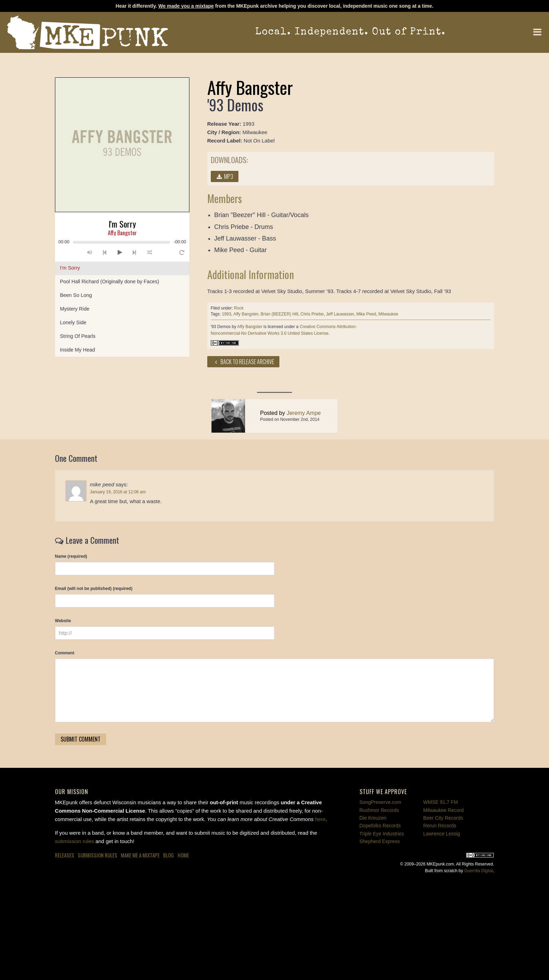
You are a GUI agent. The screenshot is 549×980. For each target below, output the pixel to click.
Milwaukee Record (443, 810)
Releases (65, 855)
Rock (239, 308)
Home (183, 855)
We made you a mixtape (186, 6)
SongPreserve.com (380, 802)
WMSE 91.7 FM (441, 802)
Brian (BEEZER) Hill (279, 314)
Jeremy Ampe (304, 426)
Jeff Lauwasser (340, 314)
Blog (169, 855)
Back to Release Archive (244, 362)
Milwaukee (388, 314)
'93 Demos (221, 327)
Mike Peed (366, 314)
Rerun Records (440, 826)
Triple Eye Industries (382, 834)
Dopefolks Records (380, 826)
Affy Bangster (246, 314)
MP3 (225, 176)
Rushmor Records (379, 810)
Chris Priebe (312, 314)
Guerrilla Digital (479, 871)
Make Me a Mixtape (140, 855)
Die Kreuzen (373, 818)
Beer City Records (443, 818)
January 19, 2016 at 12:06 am (118, 492)
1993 (227, 314)
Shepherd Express (380, 841)
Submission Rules (98, 855)
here (320, 819)
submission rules (75, 841)
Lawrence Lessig (442, 834)
